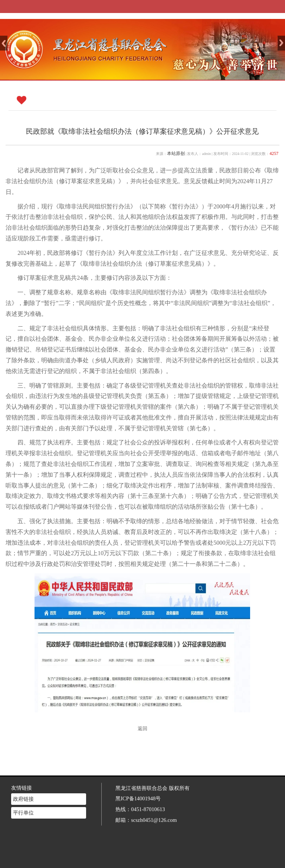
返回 (142, 729)
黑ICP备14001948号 (138, 788)
